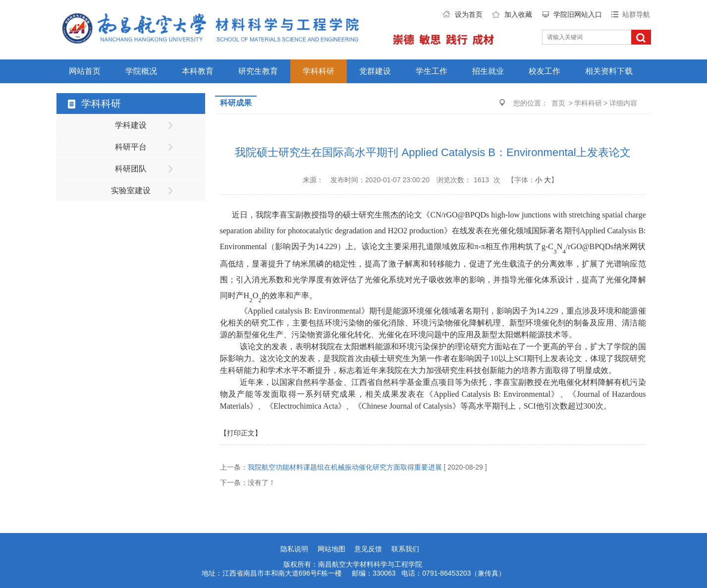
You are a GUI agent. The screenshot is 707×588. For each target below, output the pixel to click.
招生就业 (488, 71)
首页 (558, 103)
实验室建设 (131, 190)
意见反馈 (368, 549)
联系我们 (405, 549)
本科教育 (198, 71)
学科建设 (131, 125)
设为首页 (469, 14)
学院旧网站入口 (578, 14)
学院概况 (141, 71)
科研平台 (131, 147)
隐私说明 (294, 549)
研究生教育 (258, 71)
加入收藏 (518, 14)
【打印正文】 (241, 433)
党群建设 (375, 71)
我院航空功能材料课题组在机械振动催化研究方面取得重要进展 (345, 467)
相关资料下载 (609, 71)
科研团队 (131, 169)
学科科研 (319, 71)
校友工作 (544, 71)
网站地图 (331, 549)
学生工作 (432, 71)
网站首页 (85, 71)
